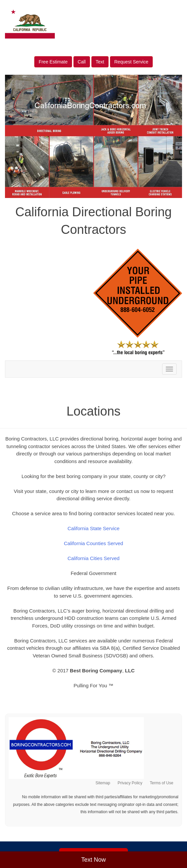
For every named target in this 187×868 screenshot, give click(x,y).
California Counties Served (93, 543)
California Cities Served (93, 558)
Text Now (93, 860)
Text (100, 62)
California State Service (93, 528)
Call (82, 62)
